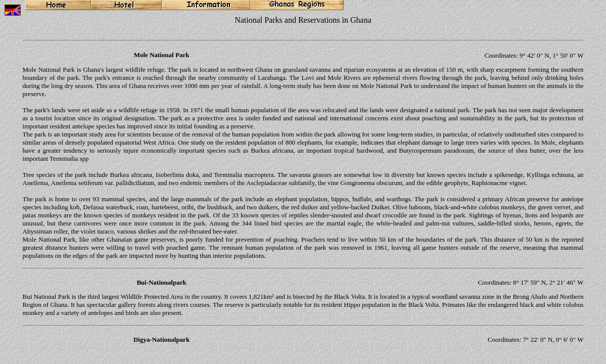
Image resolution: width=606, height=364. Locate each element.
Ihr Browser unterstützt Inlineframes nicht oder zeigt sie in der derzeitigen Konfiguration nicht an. (303, 175)
